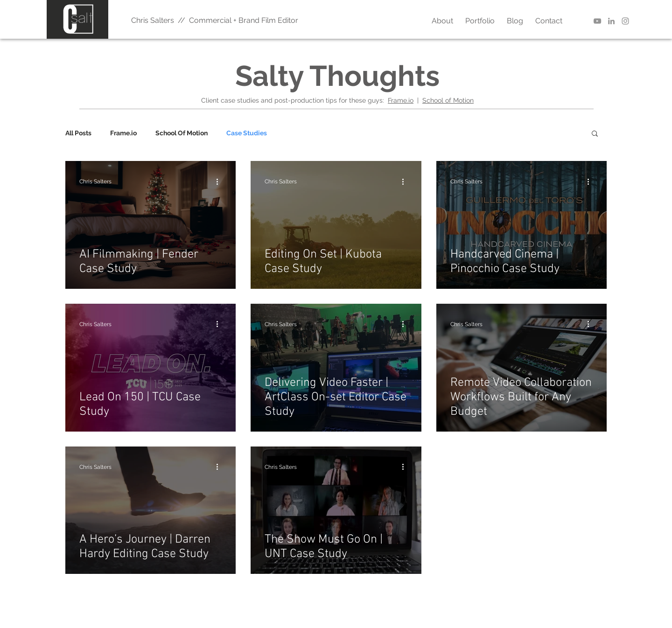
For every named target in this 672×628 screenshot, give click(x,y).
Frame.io (401, 100)
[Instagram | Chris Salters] (625, 21)
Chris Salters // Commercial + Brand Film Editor (215, 20)
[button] (595, 134)
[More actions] (220, 181)
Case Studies (247, 133)
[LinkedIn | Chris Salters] (611, 21)
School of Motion (448, 100)
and (267, 100)
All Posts (78, 133)
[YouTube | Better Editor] (597, 21)
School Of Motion (182, 133)
